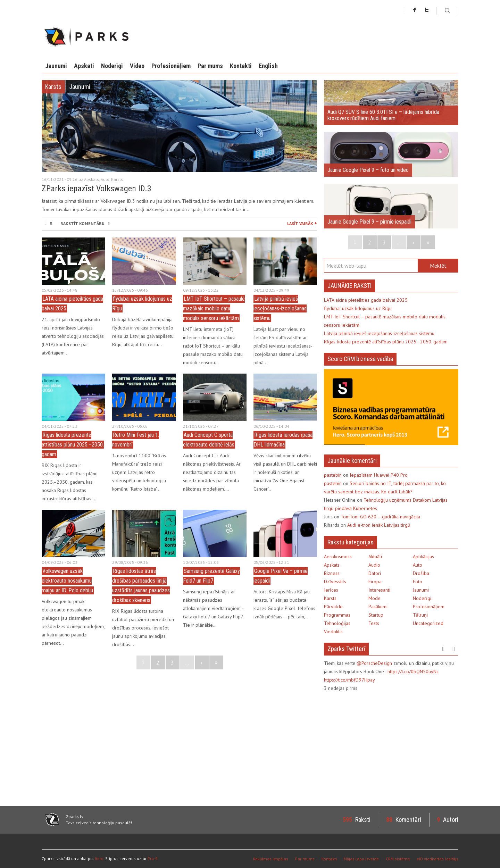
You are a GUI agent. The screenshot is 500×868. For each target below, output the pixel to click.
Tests (374, 623)
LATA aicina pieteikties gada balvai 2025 (366, 300)
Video (137, 66)
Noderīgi (112, 66)
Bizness (332, 573)
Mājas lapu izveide (361, 859)
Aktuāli (375, 557)
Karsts (53, 87)
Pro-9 (153, 858)
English (268, 66)
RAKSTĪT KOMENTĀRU (85, 223)
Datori (375, 573)
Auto (105, 179)
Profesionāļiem (171, 66)
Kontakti (241, 66)
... (187, 662)
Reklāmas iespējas (271, 859)
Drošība (421, 573)
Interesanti (379, 590)
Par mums (210, 66)
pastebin (333, 475)
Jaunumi (56, 66)
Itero (99, 858)
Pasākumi (378, 607)
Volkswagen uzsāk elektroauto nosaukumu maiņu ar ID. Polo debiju (67, 581)
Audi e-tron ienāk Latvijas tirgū (379, 525)
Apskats (91, 179)
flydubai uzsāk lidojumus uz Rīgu (358, 308)
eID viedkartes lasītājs (437, 859)
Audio (374, 565)
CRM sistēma (398, 859)
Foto (418, 582)
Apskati (84, 66)
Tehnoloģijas (337, 623)
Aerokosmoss (338, 557)
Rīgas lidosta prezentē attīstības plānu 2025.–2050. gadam (73, 445)
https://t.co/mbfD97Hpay (349, 680)
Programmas (337, 615)
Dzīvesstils (335, 582)
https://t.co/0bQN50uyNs (413, 671)
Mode (374, 598)
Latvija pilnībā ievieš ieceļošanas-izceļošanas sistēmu (280, 308)
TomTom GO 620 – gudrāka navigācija (380, 517)
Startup (376, 615)
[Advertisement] (382, 748)
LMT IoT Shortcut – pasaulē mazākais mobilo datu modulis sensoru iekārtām (214, 308)
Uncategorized (428, 623)
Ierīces (331, 590)
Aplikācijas (423, 557)
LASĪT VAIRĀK (302, 223)
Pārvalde (333, 607)
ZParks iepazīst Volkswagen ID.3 (97, 189)
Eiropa (375, 582)
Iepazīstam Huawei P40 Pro (379, 475)
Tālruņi (420, 615)
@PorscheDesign (374, 663)
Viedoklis (333, 632)
